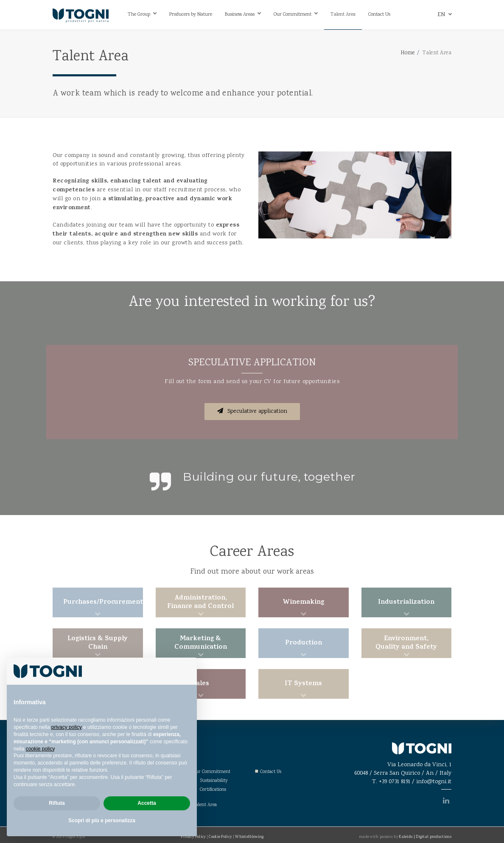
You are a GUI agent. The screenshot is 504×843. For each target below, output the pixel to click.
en (441, 15)
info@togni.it (434, 782)
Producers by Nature (191, 15)
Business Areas (240, 15)
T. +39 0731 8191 (391, 782)
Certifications (213, 790)
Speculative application (252, 412)
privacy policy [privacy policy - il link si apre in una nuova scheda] (67, 727)
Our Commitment (293, 15)
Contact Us (379, 15)
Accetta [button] (147, 803)
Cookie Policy (220, 837)
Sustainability (214, 781)
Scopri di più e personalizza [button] (102, 821)
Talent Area (343, 15)
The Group (139, 15)
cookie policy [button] (40, 749)
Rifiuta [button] (57, 803)
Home (408, 53)
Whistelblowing (249, 837)
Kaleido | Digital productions (425, 837)
